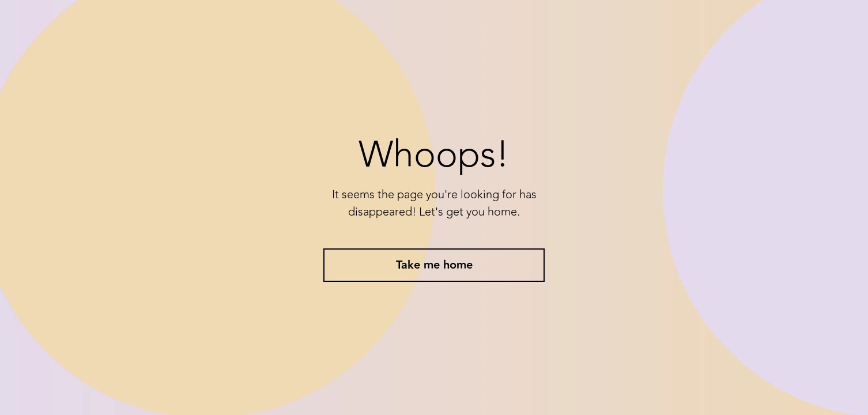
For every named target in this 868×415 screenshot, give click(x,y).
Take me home (434, 265)
